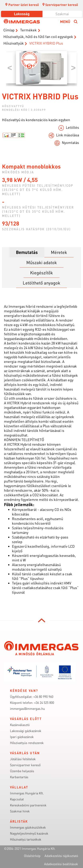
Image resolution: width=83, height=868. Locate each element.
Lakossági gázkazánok (26, 731)
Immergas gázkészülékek (28, 827)
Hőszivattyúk (14, 43)
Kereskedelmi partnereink (28, 805)
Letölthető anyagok (41, 283)
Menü (65, 21)
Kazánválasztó (20, 725)
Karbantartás (19, 777)
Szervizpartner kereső (60, 5)
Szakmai (62, 14)
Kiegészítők (41, 273)
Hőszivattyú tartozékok (26, 839)
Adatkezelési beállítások (61, 864)
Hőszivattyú (13, 106)
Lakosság (22, 14)
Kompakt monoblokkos (31, 166)
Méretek (59, 252)
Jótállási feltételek (23, 759)
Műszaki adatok (42, 262)
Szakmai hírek (20, 811)
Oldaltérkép (32, 856)
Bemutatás (27, 252)
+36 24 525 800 (44, 703)
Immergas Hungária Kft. (27, 793)
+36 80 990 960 (43, 697)
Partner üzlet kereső (22, 5)
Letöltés (72, 127)
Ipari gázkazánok (22, 737)
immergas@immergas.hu (27, 709)
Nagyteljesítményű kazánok (29, 833)
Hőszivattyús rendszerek (27, 743)
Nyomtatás (70, 142)
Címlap (9, 30)
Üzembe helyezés (22, 771)
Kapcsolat (17, 799)
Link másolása (68, 135)
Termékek (28, 30)
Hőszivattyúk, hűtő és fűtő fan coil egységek (38, 36)
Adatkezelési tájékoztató (61, 856)
